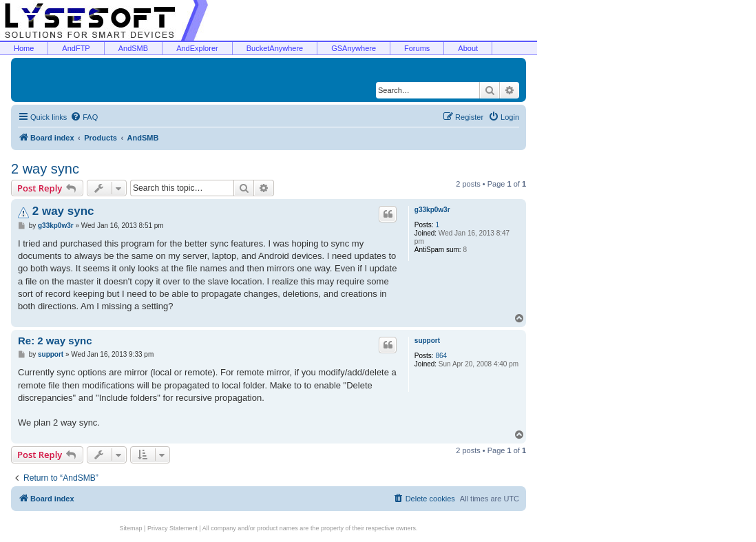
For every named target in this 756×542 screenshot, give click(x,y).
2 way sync (45, 169)
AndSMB (133, 48)
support (427, 341)
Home (24, 48)
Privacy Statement (172, 528)
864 (441, 356)
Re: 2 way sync (55, 341)
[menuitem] (84, 117)
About (468, 48)
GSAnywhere (354, 48)
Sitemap (131, 528)
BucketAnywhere (275, 48)
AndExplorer (197, 48)
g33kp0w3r (432, 210)
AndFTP (76, 48)
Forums (417, 48)
